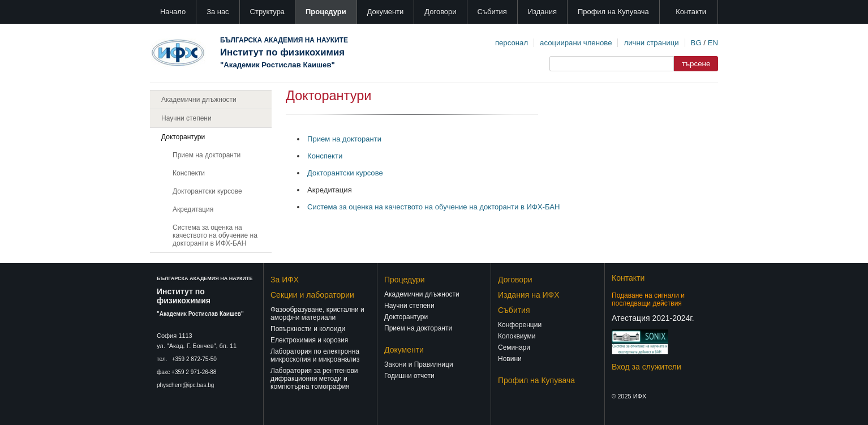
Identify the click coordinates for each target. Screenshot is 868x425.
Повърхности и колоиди (308, 329)
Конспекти (189, 173)
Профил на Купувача (613, 12)
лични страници (651, 43)
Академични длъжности (199, 100)
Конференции (520, 325)
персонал (512, 43)
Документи (386, 12)
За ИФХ (285, 280)
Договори (440, 12)
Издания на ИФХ (529, 295)
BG (696, 43)
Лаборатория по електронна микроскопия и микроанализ (315, 355)
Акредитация (193, 209)
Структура (267, 12)
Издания (542, 12)
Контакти (691, 12)
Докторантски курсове (207, 191)
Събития (492, 12)
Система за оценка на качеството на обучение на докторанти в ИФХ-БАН (215, 235)
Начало (173, 12)
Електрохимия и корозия (309, 340)
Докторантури (183, 137)
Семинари (514, 347)
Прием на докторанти (207, 155)
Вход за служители (646, 367)
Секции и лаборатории (312, 295)
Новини (510, 359)
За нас (218, 12)
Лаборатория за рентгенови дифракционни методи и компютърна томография (314, 379)
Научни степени (186, 118)
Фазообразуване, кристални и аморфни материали (317, 314)
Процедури (326, 12)
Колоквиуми (517, 336)
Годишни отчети (409, 376)
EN (713, 43)
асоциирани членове (576, 43)
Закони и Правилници (419, 364)
